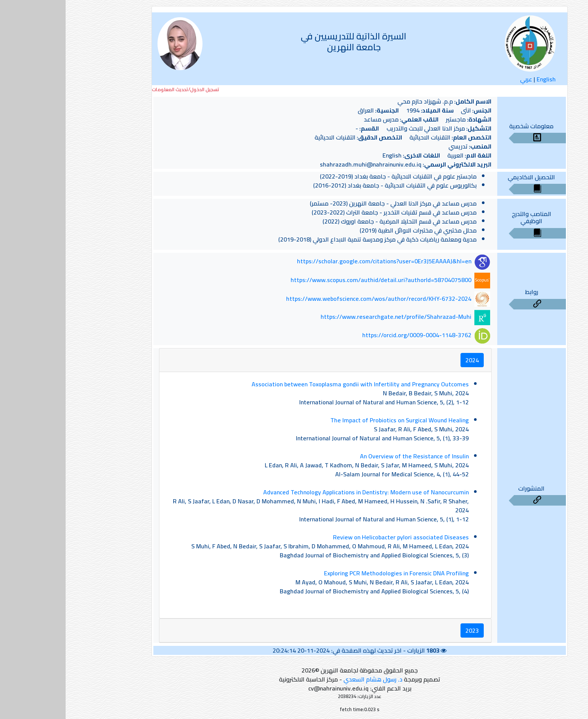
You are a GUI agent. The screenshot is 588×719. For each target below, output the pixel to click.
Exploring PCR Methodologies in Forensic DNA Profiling (331, 573)
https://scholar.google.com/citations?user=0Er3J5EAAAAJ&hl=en (319, 261)
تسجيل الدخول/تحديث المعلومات (120, 89)
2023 (406, 630)
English (481, 79)
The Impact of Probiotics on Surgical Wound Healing (334, 420)
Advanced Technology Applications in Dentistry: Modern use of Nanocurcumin (300, 492)
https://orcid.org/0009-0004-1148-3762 (351, 335)
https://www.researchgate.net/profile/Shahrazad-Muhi (330, 317)
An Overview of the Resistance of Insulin (349, 456)
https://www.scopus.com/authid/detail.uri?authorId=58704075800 (315, 280)
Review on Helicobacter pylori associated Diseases (335, 537)
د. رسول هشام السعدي (307, 679)
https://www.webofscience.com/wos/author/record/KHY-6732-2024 (313, 299)
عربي (460, 79)
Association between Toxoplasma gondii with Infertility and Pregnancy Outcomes (295, 384)
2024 (406, 360)
